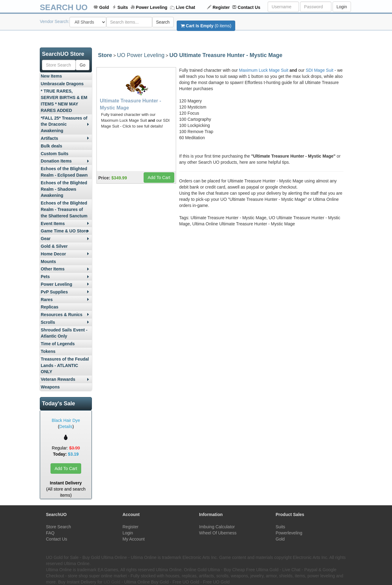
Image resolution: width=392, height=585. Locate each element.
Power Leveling (152, 7)
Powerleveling (289, 533)
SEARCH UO (64, 7)
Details (66, 426)
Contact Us (249, 7)
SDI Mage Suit (319, 70)
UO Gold (112, 582)
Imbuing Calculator (217, 527)
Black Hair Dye (66, 420)
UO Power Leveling (141, 55)
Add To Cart (66, 468)
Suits (123, 7)
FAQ (50, 533)
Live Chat (185, 7)
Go (83, 65)
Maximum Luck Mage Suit (264, 70)
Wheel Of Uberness (218, 533)
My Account (134, 539)
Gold (104, 7)
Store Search (58, 527)
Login (342, 7)
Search (163, 22)
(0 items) (206, 26)
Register (221, 7)
